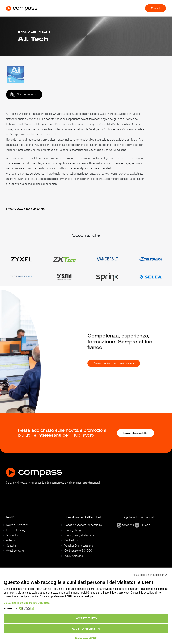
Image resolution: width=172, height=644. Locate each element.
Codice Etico (72, 540)
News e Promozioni (18, 525)
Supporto (12, 535)
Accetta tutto (86, 618)
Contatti (155, 8)
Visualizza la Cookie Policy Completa (27, 603)
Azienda (11, 540)
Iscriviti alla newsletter (136, 433)
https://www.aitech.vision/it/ (26, 209)
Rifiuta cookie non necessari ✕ (150, 575)
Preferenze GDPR (86, 638)
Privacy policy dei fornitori (80, 535)
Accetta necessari (86, 629)
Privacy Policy (73, 530)
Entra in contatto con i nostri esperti (114, 367)
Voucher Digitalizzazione (79, 546)
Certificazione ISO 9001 (79, 551)
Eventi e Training (16, 530)
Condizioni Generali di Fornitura (83, 525)
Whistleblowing (15, 551)
